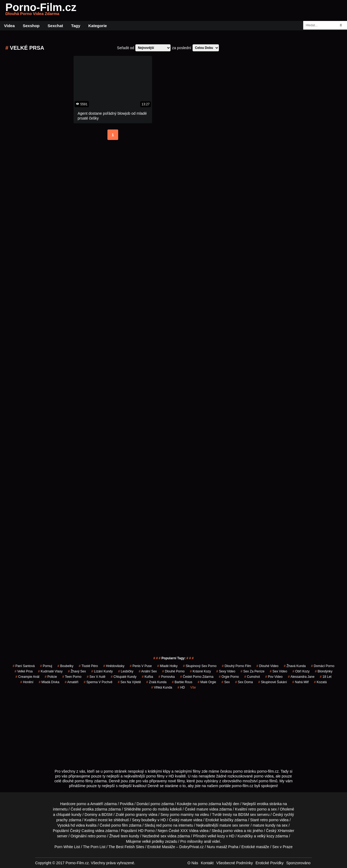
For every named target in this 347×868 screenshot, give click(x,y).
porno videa (233, 831)
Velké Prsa (24, 671)
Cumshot (252, 677)
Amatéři (72, 682)
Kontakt (207, 863)
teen (124, 836)
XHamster (286, 831)
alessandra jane (301, 677)
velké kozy (216, 836)
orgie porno (229, 677)
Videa (9, 26)
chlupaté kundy (69, 815)
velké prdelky (153, 841)
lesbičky (227, 820)
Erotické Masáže (161, 847)
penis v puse (141, 666)
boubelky (149, 820)
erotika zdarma (95, 809)
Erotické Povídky (269, 863)
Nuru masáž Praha (223, 847)
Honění (27, 682)
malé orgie (207, 682)
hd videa (78, 825)
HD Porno (146, 831)
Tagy (76, 26)
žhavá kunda (295, 666)
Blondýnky (323, 671)
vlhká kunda (162, 687)
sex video (279, 671)
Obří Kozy (301, 671)
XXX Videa (189, 831)
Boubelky (65, 666)
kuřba (147, 677)
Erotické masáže (255, 847)
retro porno (258, 809)
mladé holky (167, 666)
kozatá (320, 682)
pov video (274, 677)
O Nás (193, 863)
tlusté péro (88, 666)
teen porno (72, 677)
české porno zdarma (197, 677)
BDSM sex (247, 815)
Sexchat (55, 26)
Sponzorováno (298, 863)
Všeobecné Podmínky (234, 863)
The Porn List (94, 847)
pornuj (46, 666)
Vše (193, 687)
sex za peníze (253, 671)
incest (103, 820)
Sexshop (31, 26)
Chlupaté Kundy (124, 677)
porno (156, 804)
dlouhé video (268, 666)
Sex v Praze (282, 847)
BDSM (107, 815)
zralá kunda (156, 682)
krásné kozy (200, 671)
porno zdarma (209, 804)
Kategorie (98, 26)
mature (203, 809)
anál (207, 841)
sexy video (226, 671)
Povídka (127, 804)
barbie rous (182, 682)
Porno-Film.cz (41, 10)
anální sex (148, 671)
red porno (164, 825)
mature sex (229, 825)
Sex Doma (244, 682)
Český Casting (82, 831)
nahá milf (300, 682)
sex (226, 682)
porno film (120, 825)
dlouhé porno (173, 671)
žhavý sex (77, 671)
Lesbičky (126, 671)
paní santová (24, 666)
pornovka (167, 677)
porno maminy (182, 815)
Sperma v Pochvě (98, 682)
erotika (263, 804)
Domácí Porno (323, 666)
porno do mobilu (155, 809)
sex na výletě (129, 682)
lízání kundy (102, 671)
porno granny (136, 815)
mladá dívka (49, 682)
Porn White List (67, 847)
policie (51, 677)
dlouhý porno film (236, 666)
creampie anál (28, 677)
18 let (326, 677)
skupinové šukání (273, 682)
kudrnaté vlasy (50, 671)
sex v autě (96, 677)
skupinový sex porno (200, 666)
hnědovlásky (114, 666)
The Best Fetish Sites (126, 847)
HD (181, 687)
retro (92, 836)
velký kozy (266, 836)
